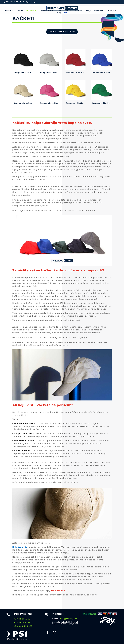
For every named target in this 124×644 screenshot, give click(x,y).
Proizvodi (30, 11)
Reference (99, 11)
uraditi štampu (69, 475)
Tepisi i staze (45, 11)
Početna (9, 11)
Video (59, 11)
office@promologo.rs (68, 619)
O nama (19, 11)
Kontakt (78, 11)
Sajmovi (68, 11)
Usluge (88, 11)
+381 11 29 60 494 (23, 619)
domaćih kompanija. (52, 557)
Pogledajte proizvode (62, 32)
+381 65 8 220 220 (23, 626)
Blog (59, 13)
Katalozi (110, 11)
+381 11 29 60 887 (23, 622)
